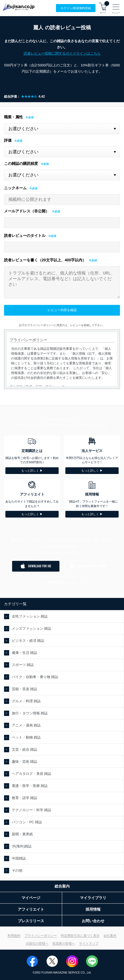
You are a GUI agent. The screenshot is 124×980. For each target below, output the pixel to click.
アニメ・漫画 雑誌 (26, 725)
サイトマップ (89, 943)
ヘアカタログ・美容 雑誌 (32, 774)
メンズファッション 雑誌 (32, 628)
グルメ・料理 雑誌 (26, 701)
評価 (8, 140)
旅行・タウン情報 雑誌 (30, 713)
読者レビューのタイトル (25, 236)
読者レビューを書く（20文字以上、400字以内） (45, 260)
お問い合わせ (93, 921)
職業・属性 (13, 117)
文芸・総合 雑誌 (25, 749)
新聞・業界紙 (22, 834)
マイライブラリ (93, 898)
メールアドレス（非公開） (27, 211)
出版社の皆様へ (37, 943)
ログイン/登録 (76, 8)
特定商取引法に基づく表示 (80, 936)
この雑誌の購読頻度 (21, 163)
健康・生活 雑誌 (25, 653)
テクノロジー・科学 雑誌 (32, 810)
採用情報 (93, 909)
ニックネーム (15, 188)
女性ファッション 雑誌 (30, 616)
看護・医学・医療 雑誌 (30, 786)
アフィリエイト (31, 909)
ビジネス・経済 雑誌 (28, 641)
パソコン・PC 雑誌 (27, 822)
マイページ (31, 898)
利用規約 (14, 936)
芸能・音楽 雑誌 (25, 689)
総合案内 (62, 886)
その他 (17, 870)
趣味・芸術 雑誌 (25, 762)
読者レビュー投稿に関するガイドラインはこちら (62, 53)
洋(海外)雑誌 (22, 846)
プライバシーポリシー (41, 936)
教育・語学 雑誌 (25, 798)
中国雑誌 (19, 858)
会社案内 (110, 936)
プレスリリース (31, 921)
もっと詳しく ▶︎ (32, 471)
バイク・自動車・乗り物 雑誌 (35, 677)
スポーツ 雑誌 (23, 665)
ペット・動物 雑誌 (26, 737)
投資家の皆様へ (64, 943)
